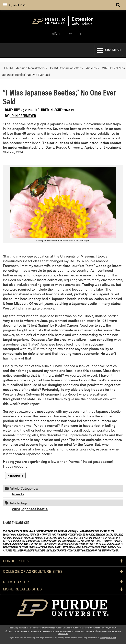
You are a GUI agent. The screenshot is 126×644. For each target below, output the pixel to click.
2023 (16, 509)
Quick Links (14, 5)
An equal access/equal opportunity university (52, 631)
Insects (18, 494)
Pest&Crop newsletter (65, 33)
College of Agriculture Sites (63, 572)
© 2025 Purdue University (17, 631)
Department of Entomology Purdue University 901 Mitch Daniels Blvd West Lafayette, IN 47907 (74, 628)
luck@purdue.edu (108, 638)
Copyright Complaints (85, 631)
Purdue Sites (63, 561)
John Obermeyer (23, 115)
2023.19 (69, 110)
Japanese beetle (34, 509)
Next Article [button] (15, 475)
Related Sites (63, 582)
